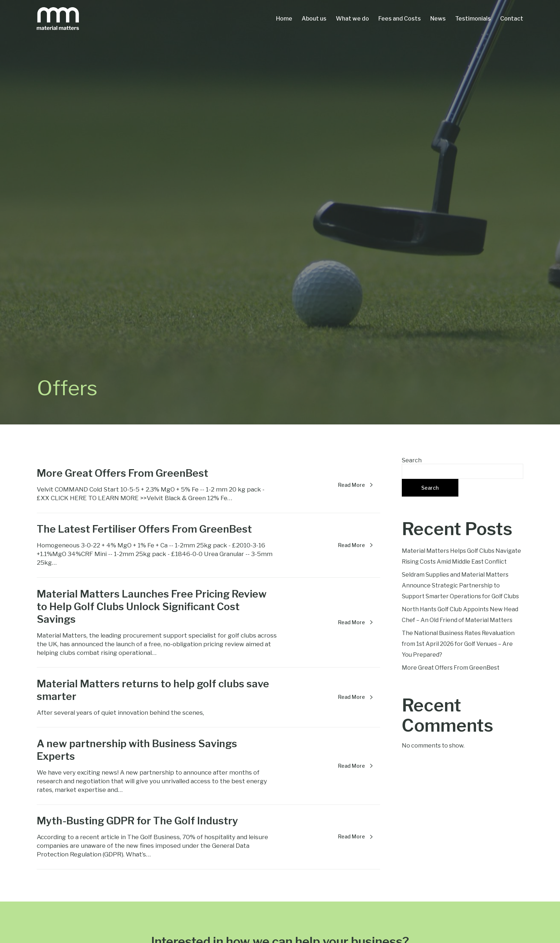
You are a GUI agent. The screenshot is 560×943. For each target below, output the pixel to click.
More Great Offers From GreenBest (451, 668)
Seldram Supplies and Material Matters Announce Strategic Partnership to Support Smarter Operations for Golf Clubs (460, 585)
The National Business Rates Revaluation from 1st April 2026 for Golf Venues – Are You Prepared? (458, 644)
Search (412, 460)
